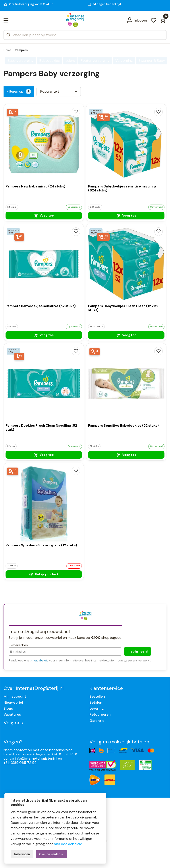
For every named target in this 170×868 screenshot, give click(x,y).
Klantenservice (106, 688)
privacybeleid (39, 660)
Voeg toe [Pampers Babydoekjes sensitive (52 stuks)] (44, 335)
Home (8, 50)
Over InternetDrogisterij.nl (34, 688)
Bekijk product (44, 574)
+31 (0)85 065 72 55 (20, 763)
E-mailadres (18, 645)
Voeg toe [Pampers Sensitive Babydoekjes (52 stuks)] (126, 455)
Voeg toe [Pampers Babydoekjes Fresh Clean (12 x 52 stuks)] (126, 335)
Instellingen (22, 854)
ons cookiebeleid (68, 844)
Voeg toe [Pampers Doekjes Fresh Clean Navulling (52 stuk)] (44, 455)
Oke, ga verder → (51, 854)
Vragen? (13, 742)
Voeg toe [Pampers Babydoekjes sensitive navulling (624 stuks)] (126, 215)
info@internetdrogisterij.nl (37, 758)
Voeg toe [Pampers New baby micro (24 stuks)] (44, 215)
